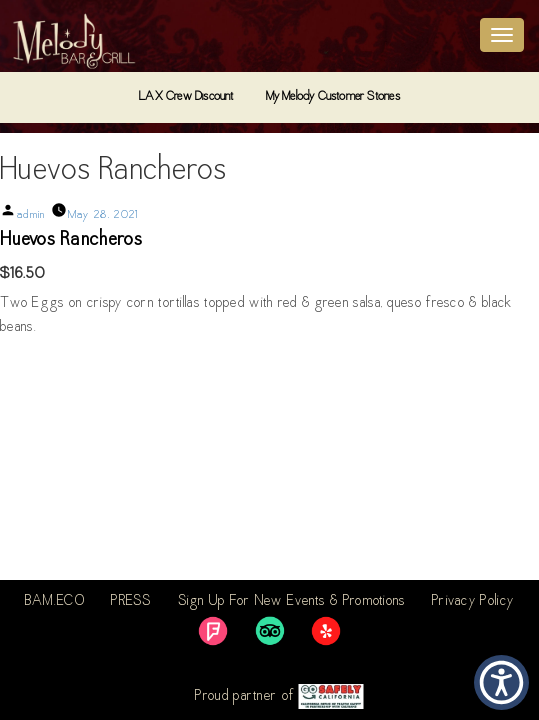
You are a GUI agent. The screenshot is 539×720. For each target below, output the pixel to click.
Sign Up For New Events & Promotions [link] (292, 602)
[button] (501, 682)
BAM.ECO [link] (55, 602)
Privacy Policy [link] (473, 602)
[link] (213, 631)
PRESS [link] (131, 602)
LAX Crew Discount (186, 97)
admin (31, 215)
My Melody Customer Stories (333, 97)
